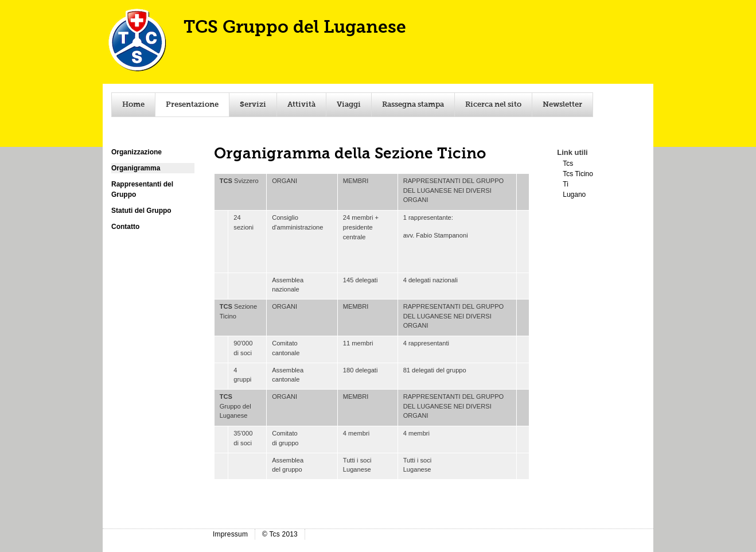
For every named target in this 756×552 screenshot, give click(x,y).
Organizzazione (137, 152)
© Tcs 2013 (280, 534)
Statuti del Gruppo (141, 211)
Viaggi (349, 105)
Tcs (568, 164)
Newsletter (562, 105)
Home (133, 105)
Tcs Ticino (578, 174)
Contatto (125, 227)
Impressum (230, 534)
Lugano (574, 195)
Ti (566, 184)
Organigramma (136, 168)
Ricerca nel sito (493, 105)
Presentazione (192, 105)
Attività (301, 105)
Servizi (253, 105)
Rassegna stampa (413, 105)
